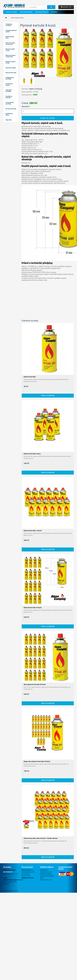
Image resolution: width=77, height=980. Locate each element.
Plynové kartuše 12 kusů (33, 531)
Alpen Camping (36, 89)
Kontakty (54, 12)
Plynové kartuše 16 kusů (33, 607)
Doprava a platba (12, 12)
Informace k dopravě (46, 880)
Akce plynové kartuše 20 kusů (35, 684)
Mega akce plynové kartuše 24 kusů (37, 761)
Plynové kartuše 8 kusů (17, 18)
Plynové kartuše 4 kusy (32, 454)
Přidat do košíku (48, 118)
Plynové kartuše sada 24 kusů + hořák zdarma (41, 838)
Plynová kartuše (30, 377)
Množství (26, 106)
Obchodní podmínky (26, 12)
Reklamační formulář (42, 12)
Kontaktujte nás (44, 870)
